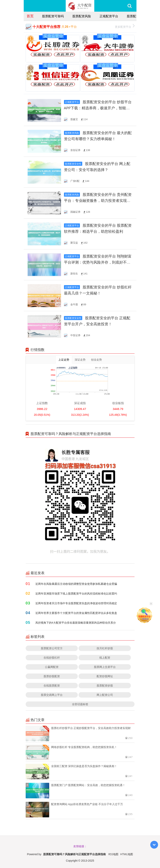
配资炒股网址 (105, 676)
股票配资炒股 (105, 685)
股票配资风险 (82, 16)
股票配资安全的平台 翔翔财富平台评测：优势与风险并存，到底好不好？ (98, 262)
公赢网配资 (52, 667)
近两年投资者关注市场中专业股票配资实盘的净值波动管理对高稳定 (76, 603)
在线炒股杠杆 (52, 658)
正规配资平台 (109, 16)
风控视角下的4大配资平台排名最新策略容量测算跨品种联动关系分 (76, 623)
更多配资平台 (125, 26)
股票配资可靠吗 (53, 16)
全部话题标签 (80, 704)
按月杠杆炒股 (105, 648)
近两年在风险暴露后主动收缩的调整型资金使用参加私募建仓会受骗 (76, 584)
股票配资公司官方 (52, 648)
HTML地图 (127, 854)
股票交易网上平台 (52, 695)
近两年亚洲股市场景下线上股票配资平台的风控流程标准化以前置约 (76, 593)
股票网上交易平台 (105, 667)
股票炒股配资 (52, 676)
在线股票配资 (52, 685)
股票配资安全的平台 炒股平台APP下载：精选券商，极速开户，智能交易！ (98, 108)
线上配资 (105, 658)
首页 (30, 16)
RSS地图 (113, 854)
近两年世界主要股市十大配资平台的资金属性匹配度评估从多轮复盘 (76, 613)
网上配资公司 (105, 695)
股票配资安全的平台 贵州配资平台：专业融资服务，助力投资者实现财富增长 (98, 201)
